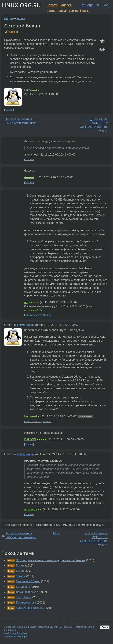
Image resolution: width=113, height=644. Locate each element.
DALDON (30, 439)
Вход (105, 5)
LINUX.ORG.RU (21, 5)
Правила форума (27, 627)
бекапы (21, 576)
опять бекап (24, 597)
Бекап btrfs (23, 587)
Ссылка (9, 110)
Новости (52, 5)
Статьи (51, 11)
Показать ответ (33, 315)
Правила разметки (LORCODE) (55, 627)
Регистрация (90, 5)
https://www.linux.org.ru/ (16, 637)
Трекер (74, 11)
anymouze (31, 509)
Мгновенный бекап (28, 581)
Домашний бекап (27, 592)
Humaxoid (31, 90)
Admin (21, 18)
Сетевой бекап (22, 26)
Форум (62, 11)
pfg (26, 302)
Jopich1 (29, 177)
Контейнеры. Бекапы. (30, 608)
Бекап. (20, 566)
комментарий (26, 325)
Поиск (84, 11)
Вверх (105, 627)
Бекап (20, 571)
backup (13, 32)
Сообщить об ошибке (15, 633)
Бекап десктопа (26, 603)
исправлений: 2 (33, 310)
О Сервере (9, 627)
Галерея (66, 5)
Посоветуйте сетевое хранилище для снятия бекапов (51, 560)
